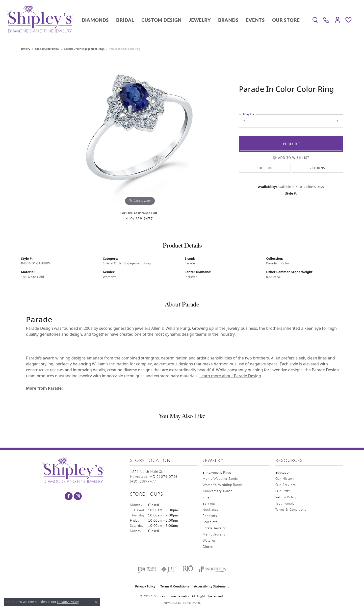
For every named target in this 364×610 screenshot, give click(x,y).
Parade (190, 263)
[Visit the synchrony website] (213, 569)
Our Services (286, 485)
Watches (209, 540)
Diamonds (95, 20)
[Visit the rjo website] (188, 569)
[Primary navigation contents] (191, 20)
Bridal (125, 20)
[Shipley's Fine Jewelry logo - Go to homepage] (40, 20)
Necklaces (210, 509)
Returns (317, 168)
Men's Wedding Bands (220, 478)
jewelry (26, 49)
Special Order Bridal (47, 49)
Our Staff (283, 491)
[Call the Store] (143, 481)
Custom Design (161, 20)
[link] (326, 20)
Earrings (209, 503)
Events (255, 20)
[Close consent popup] (96, 602)
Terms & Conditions (291, 509)
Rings (207, 497)
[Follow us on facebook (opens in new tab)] (69, 496)
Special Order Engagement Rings (84, 49)
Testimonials (285, 503)
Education (283, 472)
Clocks (208, 546)
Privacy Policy (145, 586)
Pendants (210, 516)
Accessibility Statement (211, 586)
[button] (315, 20)
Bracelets (210, 522)
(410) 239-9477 (139, 219)
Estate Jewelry (214, 528)
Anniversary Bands (218, 491)
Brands (228, 20)
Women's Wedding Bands (222, 485)
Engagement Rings (217, 472)
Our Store (286, 20)
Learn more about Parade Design (230, 376)
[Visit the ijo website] (147, 569)
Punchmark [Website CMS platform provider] (192, 603)
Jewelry (200, 20)
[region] (140, 132)
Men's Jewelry (214, 534)
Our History (285, 478)
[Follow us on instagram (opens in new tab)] (78, 496)
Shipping (265, 168)
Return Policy (286, 497)
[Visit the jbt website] (169, 569)
